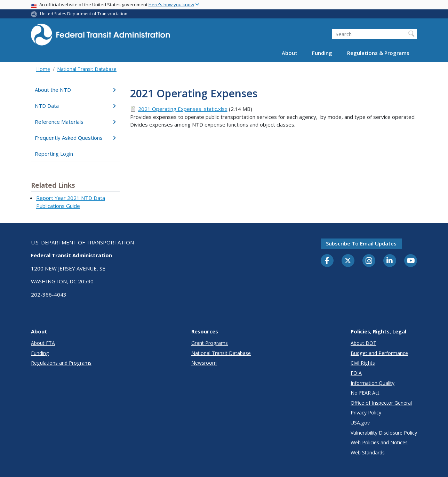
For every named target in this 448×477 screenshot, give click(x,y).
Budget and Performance (379, 353)
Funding (322, 53)
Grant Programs (210, 343)
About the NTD (75, 90)
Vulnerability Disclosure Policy (384, 433)
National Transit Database (87, 69)
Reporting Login (54, 154)
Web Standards (368, 452)
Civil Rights (363, 363)
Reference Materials (75, 122)
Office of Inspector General (381, 403)
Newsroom (204, 363)
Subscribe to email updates (361, 243)
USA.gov (360, 423)
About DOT (363, 343)
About (290, 53)
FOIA (356, 373)
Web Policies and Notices (379, 442)
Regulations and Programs (61, 363)
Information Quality (373, 383)
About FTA (43, 343)
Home (43, 69)
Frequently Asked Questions (75, 138)
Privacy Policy (366, 413)
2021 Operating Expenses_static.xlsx (183, 109)
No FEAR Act (365, 393)
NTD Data (75, 106)
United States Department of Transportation (84, 14)
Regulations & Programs (378, 53)
